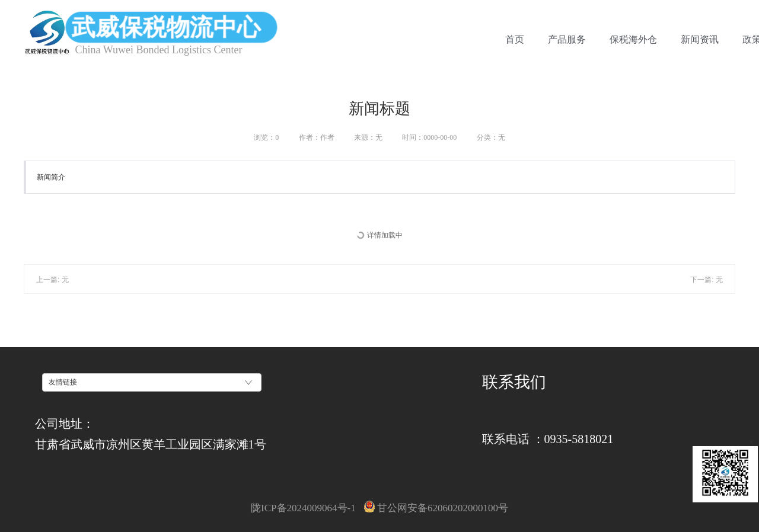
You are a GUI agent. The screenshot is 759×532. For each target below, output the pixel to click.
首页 (515, 39)
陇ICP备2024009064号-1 (303, 508)
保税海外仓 (633, 39)
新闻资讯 (700, 39)
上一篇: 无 (52, 280)
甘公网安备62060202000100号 (436, 508)
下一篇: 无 (707, 280)
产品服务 (567, 39)
